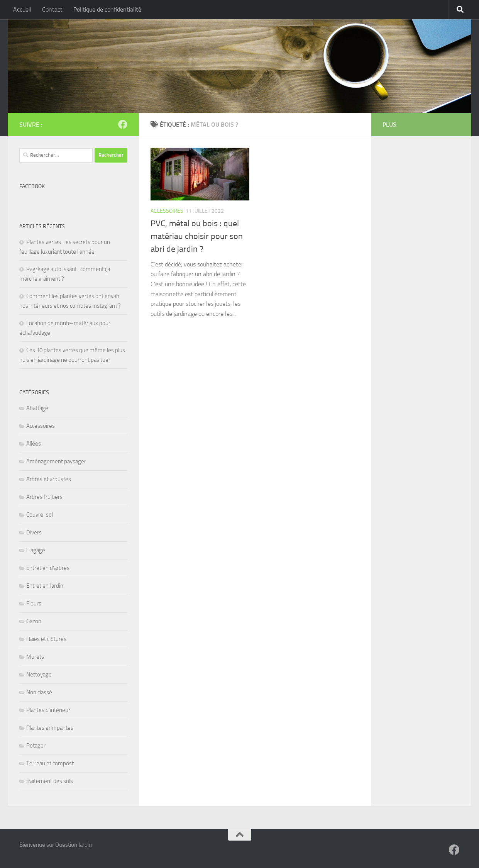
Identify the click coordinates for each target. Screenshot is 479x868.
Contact (52, 9)
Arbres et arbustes (49, 479)
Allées (34, 444)
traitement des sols (50, 781)
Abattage (37, 408)
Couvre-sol (40, 515)
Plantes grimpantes (50, 728)
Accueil (22, 9)
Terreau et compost (50, 763)
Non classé (39, 692)
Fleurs (34, 604)
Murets (35, 657)
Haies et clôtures (46, 639)
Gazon (34, 621)
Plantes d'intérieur (48, 710)
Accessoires (167, 211)
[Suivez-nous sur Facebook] (123, 124)
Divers (34, 532)
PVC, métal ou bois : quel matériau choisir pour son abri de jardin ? (197, 236)
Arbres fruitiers (44, 497)
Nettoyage (39, 675)
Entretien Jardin (45, 586)
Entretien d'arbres (48, 568)
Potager (36, 746)
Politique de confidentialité (107, 9)
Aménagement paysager (56, 461)
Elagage (36, 550)
